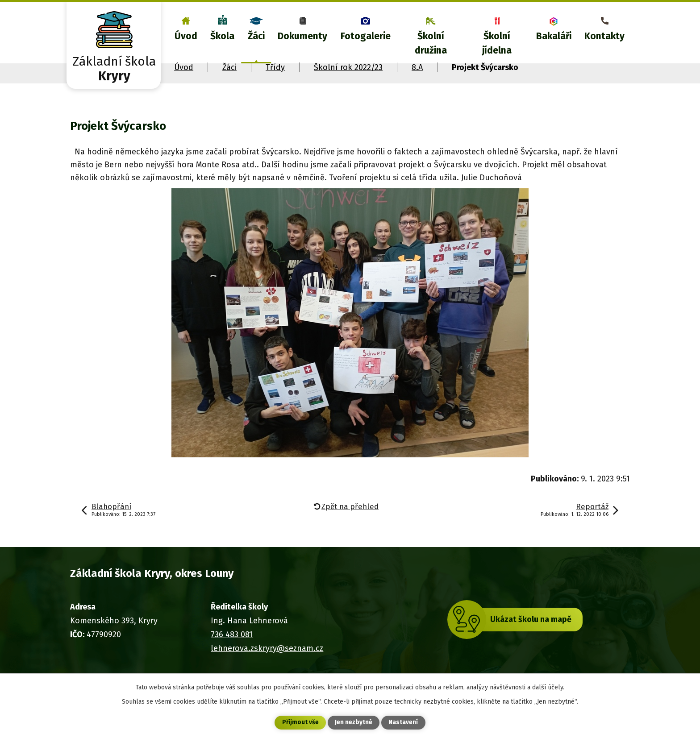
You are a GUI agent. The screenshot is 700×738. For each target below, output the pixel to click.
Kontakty (604, 36)
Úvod (186, 36)
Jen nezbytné (354, 723)
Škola (222, 36)
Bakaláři (554, 36)
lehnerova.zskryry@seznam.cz (267, 648)
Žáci (256, 36)
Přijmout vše (300, 723)
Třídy (275, 67)
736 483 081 (232, 634)
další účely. (548, 687)
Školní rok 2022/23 (348, 67)
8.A (417, 67)
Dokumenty (302, 36)
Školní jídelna (497, 43)
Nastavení (404, 723)
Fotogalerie (366, 36)
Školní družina (431, 43)
